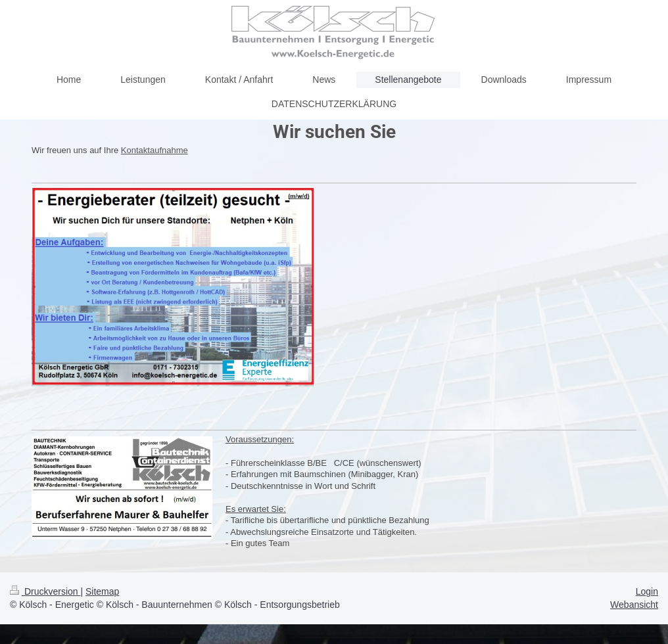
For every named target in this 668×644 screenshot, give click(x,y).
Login (647, 591)
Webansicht (634, 605)
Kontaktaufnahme (155, 150)
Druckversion (45, 591)
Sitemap (102, 591)
